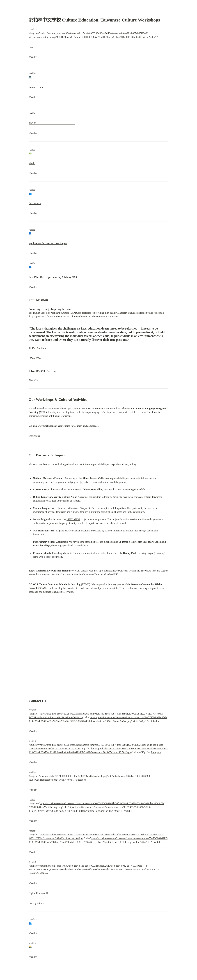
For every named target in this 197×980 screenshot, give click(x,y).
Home (32, 47)
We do (32, 163)
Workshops (34, 436)
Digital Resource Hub (39, 893)
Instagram (156, 752)
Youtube (128, 811)
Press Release (157, 842)
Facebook (81, 780)
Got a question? (36, 903)
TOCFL (52, 123)
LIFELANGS (73, 519)
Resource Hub (36, 87)
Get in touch (35, 203)
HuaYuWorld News (38, 873)
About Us (33, 380)
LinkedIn (154, 721)
